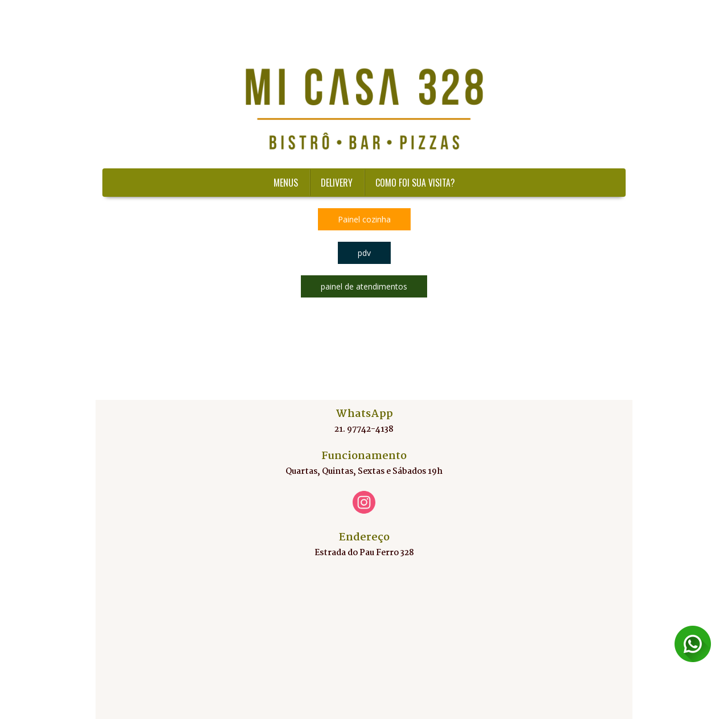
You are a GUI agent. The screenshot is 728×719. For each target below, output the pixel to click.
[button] (364, 219)
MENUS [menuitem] (286, 183)
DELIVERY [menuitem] (337, 183)
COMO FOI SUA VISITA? (415, 183)
